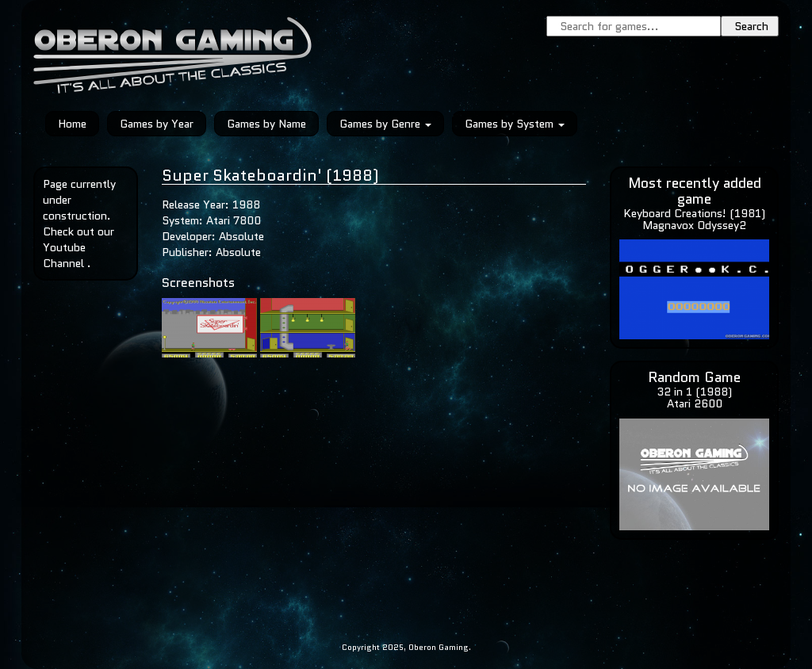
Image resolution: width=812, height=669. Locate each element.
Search (751, 26)
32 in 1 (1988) (694, 392)
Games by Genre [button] (385, 124)
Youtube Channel (64, 255)
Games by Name (266, 124)
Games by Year (157, 124)
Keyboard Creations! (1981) (694, 213)
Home (72, 124)
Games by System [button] (515, 124)
